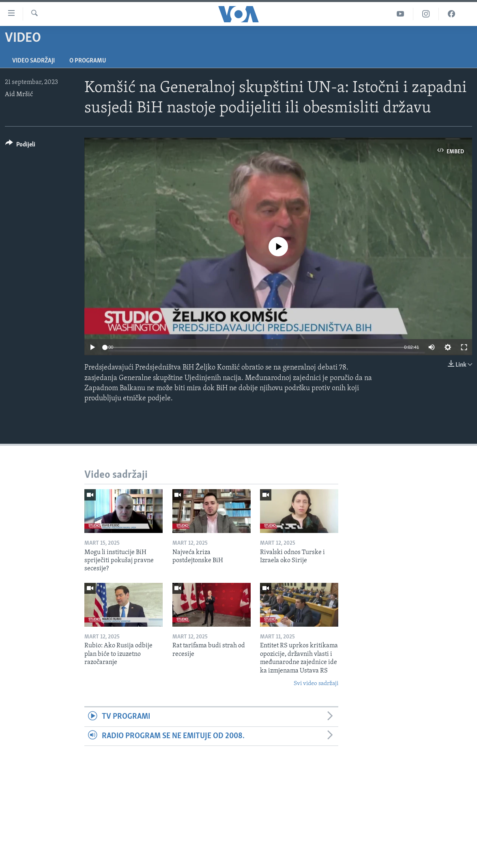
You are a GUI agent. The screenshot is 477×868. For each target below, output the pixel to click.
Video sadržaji (33, 61)
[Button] (20, 146)
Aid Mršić (19, 95)
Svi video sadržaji (316, 684)
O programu (88, 61)
